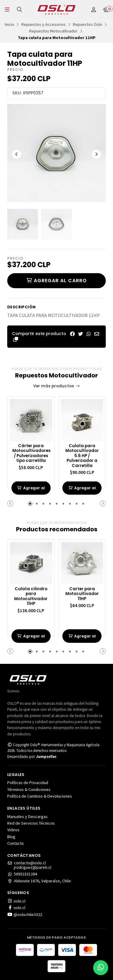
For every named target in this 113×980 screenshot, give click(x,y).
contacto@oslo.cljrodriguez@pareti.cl (29, 865)
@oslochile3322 (25, 914)
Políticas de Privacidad (28, 783)
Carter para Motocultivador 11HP (82, 594)
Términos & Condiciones (29, 789)
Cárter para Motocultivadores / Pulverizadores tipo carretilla (31, 453)
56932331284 (22, 874)
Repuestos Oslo (88, 24)
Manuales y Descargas (27, 817)
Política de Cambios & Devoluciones (40, 796)
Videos (13, 830)
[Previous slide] (17, 154)
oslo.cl (16, 901)
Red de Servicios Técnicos (31, 823)
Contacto (16, 843)
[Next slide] (96, 154)
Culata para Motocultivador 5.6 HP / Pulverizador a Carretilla (82, 456)
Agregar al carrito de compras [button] (31, 490)
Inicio (9, 24)
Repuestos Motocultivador (53, 31)
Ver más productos (57, 386)
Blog (11, 837)
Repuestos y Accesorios (44, 24)
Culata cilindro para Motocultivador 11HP (31, 597)
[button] (16, 339)
